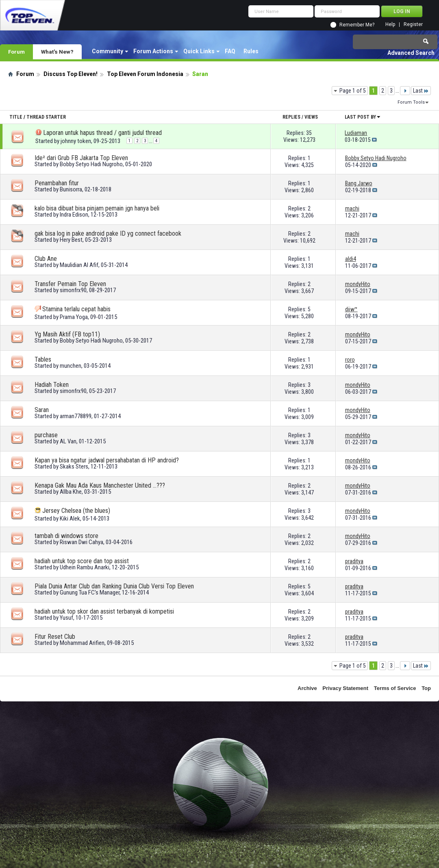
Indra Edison (74, 215)
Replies (291, 117)
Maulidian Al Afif (79, 265)
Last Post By (363, 117)
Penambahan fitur (57, 183)
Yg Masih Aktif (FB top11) (67, 334)
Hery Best (71, 240)
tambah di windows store (66, 536)
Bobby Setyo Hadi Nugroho (91, 164)
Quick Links (199, 51)
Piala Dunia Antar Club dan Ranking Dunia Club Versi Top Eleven (114, 586)
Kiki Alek (70, 519)
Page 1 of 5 (353, 91)
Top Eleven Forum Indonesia (145, 74)
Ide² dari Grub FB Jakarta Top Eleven (81, 158)
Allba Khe (71, 492)
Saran (42, 410)
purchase (46, 435)
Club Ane (46, 259)
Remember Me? (357, 25)
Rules (251, 51)
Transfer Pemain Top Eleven (70, 284)
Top (426, 688)
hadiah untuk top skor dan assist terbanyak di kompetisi (104, 611)
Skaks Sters (74, 467)
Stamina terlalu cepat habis (76, 309)
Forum (16, 52)
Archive (307, 688)
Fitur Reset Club (55, 637)
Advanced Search (411, 53)
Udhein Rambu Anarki (85, 567)
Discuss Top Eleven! (71, 74)
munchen (71, 366)
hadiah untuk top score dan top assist (82, 561)
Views (311, 117)
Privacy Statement (345, 688)
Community (108, 51)
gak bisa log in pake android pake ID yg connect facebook (108, 233)
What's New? (57, 52)
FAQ (230, 51)
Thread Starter (46, 117)
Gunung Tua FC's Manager (90, 592)
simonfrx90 (73, 290)
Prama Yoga (74, 317)
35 (309, 133)
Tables (43, 359)
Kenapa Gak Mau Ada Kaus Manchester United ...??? (100, 485)
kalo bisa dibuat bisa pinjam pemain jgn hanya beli (97, 208)
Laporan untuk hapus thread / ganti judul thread (102, 133)
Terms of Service (395, 688)
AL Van (68, 441)
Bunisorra (71, 189)
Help (390, 25)
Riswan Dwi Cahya (81, 542)
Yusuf (66, 618)
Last (421, 91)
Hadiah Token (52, 385)
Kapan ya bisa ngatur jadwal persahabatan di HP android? (107, 460)
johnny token (76, 141)
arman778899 (76, 416)
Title (16, 117)
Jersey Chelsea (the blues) (76, 511)
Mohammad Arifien (82, 643)
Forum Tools (411, 102)
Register (413, 25)
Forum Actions (153, 51)
